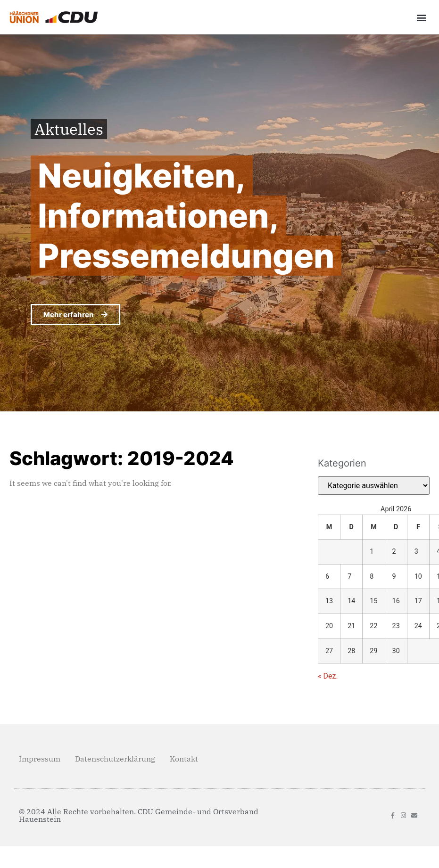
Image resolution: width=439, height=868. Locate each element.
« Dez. (328, 676)
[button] (422, 17)
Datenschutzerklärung (115, 759)
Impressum (40, 759)
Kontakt (184, 759)
